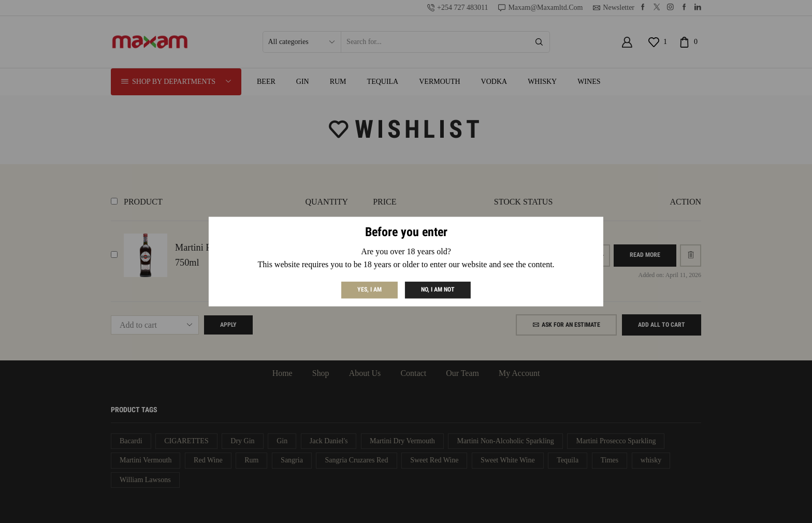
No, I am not (438, 289)
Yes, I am (369, 289)
